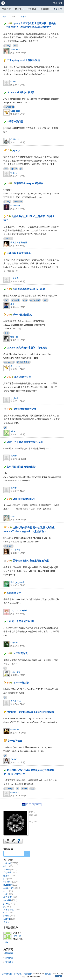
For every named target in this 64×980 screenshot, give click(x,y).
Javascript (9, 107)
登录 (55, 3)
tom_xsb (14, 337)
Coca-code (15, 111)
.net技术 (11, 863)
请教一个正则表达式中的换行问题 (25, 442)
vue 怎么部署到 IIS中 (24, 499)
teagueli (14, 643)
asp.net (10, 869)
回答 (13, 16)
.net (8, 894)
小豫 (12, 304)
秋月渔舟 (15, 278)
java (6, 300)
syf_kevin (15, 398)
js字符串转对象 (21, 683)
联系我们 (18, 974)
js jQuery (8, 546)
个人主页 (58, 9)
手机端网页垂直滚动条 (19, 253)
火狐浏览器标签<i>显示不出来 (29, 289)
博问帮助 (9, 953)
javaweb (16, 300)
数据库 (9, 876)
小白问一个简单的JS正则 (20, 621)
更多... (6, 922)
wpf (8, 913)
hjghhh (13, 82)
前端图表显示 (14, 593)
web (25, 300)
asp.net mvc (12, 888)
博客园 (48, 974)
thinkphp (8, 239)
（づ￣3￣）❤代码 (19, 611)
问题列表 (6, 9)
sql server (11, 882)
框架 (32, 789)
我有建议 (9, 962)
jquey (24, 789)
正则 (6, 333)
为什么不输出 (15, 741)
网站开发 (10, 873)
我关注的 (19, 9)
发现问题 (9, 958)
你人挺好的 (16, 701)
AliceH (13, 431)
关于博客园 (7, 974)
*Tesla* (14, 759)
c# (8, 866)
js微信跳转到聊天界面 (25, 409)
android (10, 919)
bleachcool (15, 206)
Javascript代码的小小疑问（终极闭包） (28, 348)
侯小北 (13, 173)
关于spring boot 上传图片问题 (23, 60)
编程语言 (10, 897)
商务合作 (28, 974)
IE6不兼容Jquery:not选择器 (28, 183)
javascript (18, 202)
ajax (16, 46)
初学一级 (17, 936)
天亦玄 (13, 456)
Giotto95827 (16, 730)
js (21, 169)
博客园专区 (12, 910)
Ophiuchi (14, 139)
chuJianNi (15, 793)
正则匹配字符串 (23, 377)
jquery (7, 46)
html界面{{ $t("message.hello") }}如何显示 (30, 712)
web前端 (10, 900)
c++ (8, 891)
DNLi (13, 517)
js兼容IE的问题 (15, 122)
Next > (38, 805)
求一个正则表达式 (22, 315)
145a (6, 942)
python (9, 916)
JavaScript (35, 300)
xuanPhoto (15, 50)
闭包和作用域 (23, 362)
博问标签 (45, 9)
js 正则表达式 (20, 653)
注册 (61, 3)
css (6, 169)
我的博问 (32, 9)
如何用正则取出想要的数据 (21, 467)
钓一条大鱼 (16, 550)
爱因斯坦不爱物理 (19, 243)
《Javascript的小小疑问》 (21, 92)
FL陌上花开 (16, 672)
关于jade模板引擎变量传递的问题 (31, 561)
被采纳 (23, 16)
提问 (4, 16)
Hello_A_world (17, 582)
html (45, 300)
